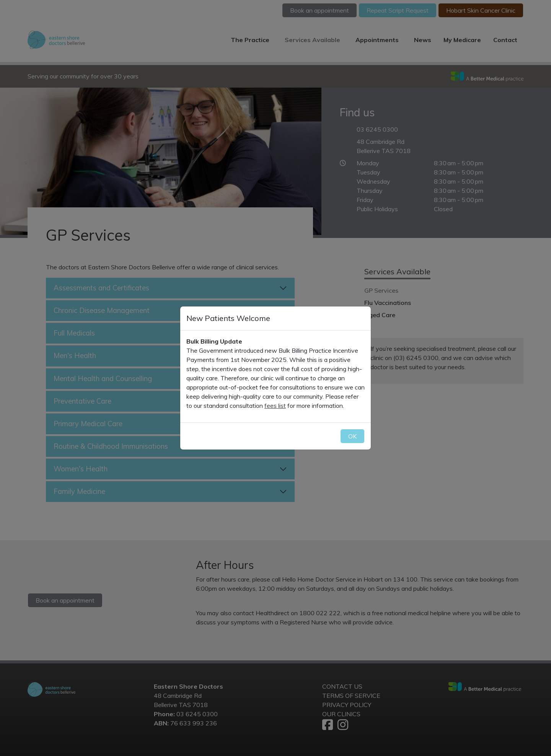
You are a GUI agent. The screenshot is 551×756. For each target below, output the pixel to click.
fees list (275, 406)
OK (352, 436)
